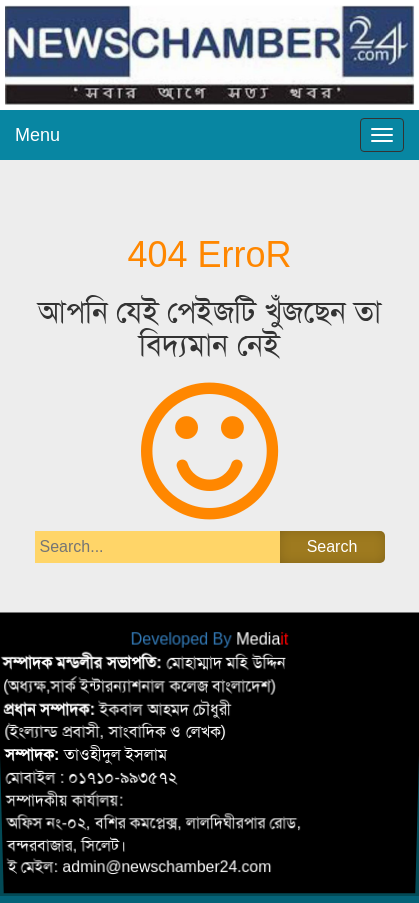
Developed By (210, 638)
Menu (37, 135)
